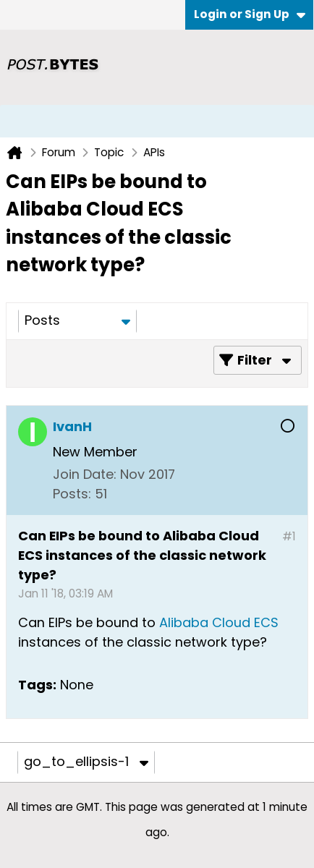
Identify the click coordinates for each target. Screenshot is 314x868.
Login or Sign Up (250, 14)
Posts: (72, 494)
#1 (289, 536)
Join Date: (85, 474)
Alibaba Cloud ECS (217, 622)
